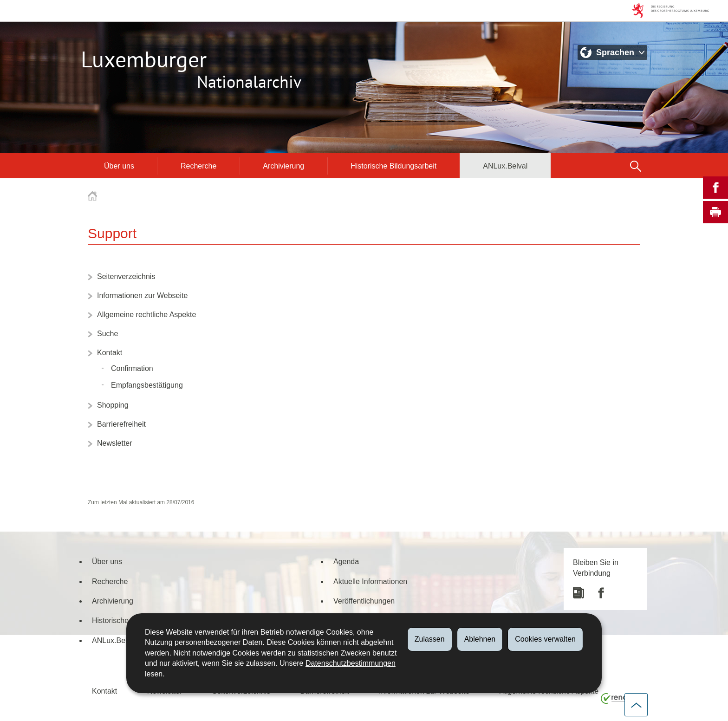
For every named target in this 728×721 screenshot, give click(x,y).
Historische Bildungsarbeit (393, 166)
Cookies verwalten (545, 639)
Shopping (113, 405)
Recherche (198, 166)
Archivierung (283, 166)
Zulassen (430, 639)
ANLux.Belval (505, 166)
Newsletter (115, 443)
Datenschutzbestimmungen (351, 663)
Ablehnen (480, 639)
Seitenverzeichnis (126, 276)
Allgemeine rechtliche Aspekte (146, 314)
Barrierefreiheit (121, 424)
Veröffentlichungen (364, 601)
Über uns (119, 166)
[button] (636, 166)
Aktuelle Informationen (370, 581)
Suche (107, 333)
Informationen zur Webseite (142, 295)
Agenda (346, 561)
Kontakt (110, 352)
